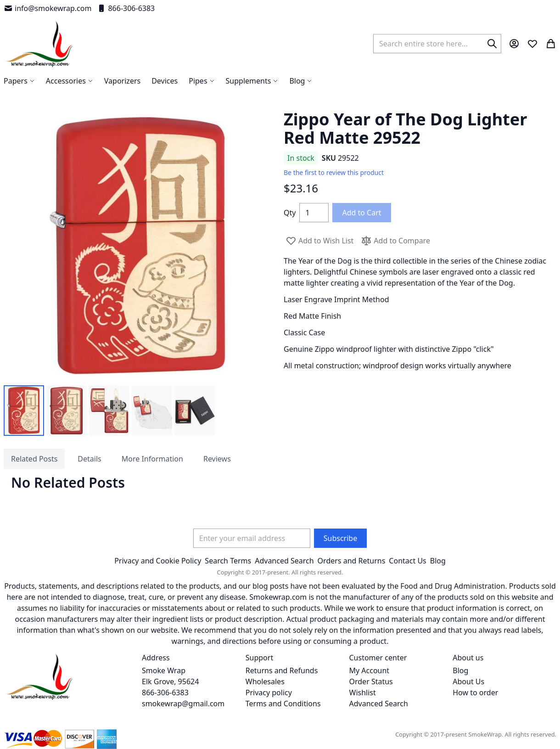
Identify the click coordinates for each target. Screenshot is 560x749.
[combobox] (437, 44)
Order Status (371, 681)
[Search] (492, 44)
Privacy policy (269, 693)
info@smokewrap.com (48, 8)
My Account (370, 670)
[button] (24, 411)
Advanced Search (284, 561)
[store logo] (39, 44)
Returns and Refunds (282, 670)
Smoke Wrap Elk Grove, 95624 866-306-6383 (170, 681)
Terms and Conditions (283, 704)
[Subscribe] (340, 538)
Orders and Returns (352, 561)
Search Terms (228, 561)
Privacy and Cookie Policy (158, 561)
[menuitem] (301, 81)
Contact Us (407, 561)
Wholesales (265, 681)
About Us (468, 681)
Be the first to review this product (334, 172)
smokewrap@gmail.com (183, 704)
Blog (438, 561)
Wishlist (363, 693)
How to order (475, 693)
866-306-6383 (126, 8)
